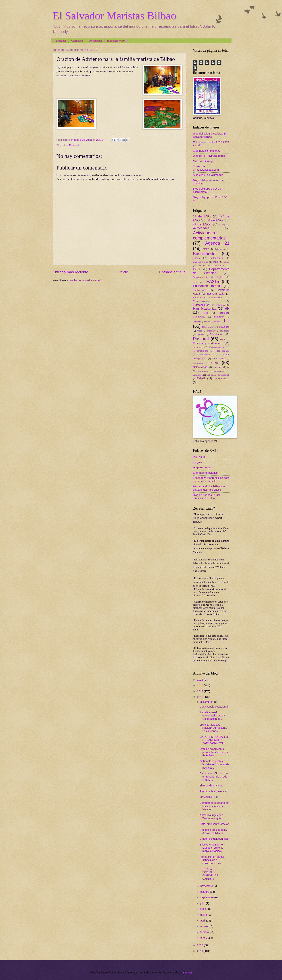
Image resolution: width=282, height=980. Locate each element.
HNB (205, 313)
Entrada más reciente (71, 272)
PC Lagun (199, 457)
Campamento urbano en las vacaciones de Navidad (214, 806)
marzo (204, 926)
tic (228, 367)
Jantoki (196, 322)
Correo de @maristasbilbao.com (206, 168)
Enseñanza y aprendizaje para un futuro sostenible (211, 480)
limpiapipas (223, 327)
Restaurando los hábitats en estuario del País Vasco (210, 488)
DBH (196, 269)
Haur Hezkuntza (205, 309)
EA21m (213, 282)
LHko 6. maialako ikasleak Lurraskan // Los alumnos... (213, 728)
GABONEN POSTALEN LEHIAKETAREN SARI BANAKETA (214, 740)
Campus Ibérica (201, 262)
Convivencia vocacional (214, 707)
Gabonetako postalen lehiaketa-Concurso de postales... (214, 764)
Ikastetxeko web (116, 41)
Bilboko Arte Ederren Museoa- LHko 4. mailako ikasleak (212, 848)
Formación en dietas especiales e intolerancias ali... (212, 860)
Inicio (124, 272)
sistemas (218, 367)
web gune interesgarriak (218, 375)
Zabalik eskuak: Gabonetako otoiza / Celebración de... (213, 716)
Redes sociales (222, 351)
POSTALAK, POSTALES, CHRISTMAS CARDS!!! (209, 874)
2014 (200, 691)
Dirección (198, 282)
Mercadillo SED (209, 797)
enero (204, 938)
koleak (217, 322)
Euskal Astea (201, 290)
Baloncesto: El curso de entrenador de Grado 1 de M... (214, 777)
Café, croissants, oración (214, 824)
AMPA (206, 249)
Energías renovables (205, 473)
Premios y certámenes (208, 343)
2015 (200, 685)
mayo (204, 915)
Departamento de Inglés (208, 277)
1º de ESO (202, 216)
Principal (61, 41)
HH (227, 309)
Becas (196, 258)
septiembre (207, 897)
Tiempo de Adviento (211, 786)
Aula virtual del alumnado (208, 175)
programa (198, 347)
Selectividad (200, 367)
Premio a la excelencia (213, 791)
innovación (219, 317)
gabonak (220, 305)
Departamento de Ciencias (211, 271)
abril (203, 921)
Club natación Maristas (207, 151)
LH (227, 321)
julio (203, 903)
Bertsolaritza (216, 258)
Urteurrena (203, 371)
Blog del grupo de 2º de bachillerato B (207, 190)
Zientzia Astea (221, 378)
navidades (225, 331)
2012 (200, 945)
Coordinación (218, 265)
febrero (205, 932)
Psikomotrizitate (201, 351)
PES (223, 339)
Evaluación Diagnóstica (208, 298)
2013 (200, 697)
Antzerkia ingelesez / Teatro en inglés (212, 817)
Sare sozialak (219, 358)
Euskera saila (216, 294)
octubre (205, 892)
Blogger (187, 973)
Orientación (95, 41)
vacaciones (220, 371)
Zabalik (201, 378)
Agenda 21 (217, 243)
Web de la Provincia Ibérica (209, 156)
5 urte (222, 225)
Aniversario (220, 249)
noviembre (207, 886)
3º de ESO (215, 220)
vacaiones (198, 375)
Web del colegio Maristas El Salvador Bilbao (210, 135)
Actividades (201, 228)
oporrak (201, 334)
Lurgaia (198, 462)
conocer (201, 265)
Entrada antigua (172, 272)
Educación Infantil (207, 286)
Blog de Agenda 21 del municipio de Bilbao (207, 497)
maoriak (211, 331)
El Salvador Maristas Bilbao (114, 16)
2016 (200, 680)
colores (226, 262)
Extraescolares (201, 301)
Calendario (77, 41)
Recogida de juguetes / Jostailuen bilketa (213, 831)
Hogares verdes (203, 467)
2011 (200, 951)
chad (215, 262)
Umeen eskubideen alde (214, 839)
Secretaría (198, 363)
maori (200, 331)
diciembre (207, 702)
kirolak (207, 322)
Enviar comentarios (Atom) (85, 280)
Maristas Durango (204, 161)
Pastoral (74, 145)
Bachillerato (204, 254)
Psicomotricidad (217, 347)
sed (215, 363)
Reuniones (205, 355)
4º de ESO (201, 224)
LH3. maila (207, 327)
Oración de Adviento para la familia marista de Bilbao (214, 752)
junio (204, 909)
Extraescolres (201, 305)
